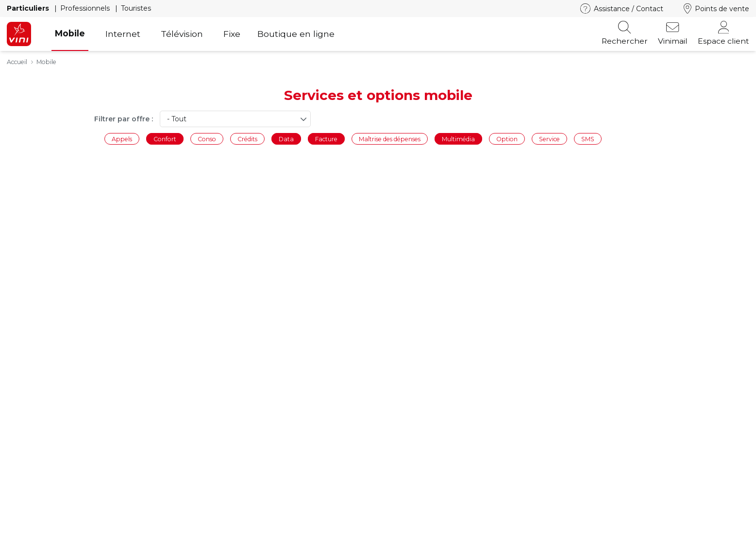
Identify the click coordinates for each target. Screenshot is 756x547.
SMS (588, 139)
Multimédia (458, 139)
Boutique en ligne (296, 34)
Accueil (17, 62)
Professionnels (86, 8)
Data (286, 139)
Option (507, 139)
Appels (122, 139)
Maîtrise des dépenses (390, 139)
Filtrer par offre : (124, 119)
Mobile (70, 33)
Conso (207, 139)
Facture (326, 139)
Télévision (182, 34)
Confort (165, 139)
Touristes (136, 8)
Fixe (232, 34)
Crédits (247, 139)
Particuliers (29, 8)
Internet (123, 34)
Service (549, 139)
